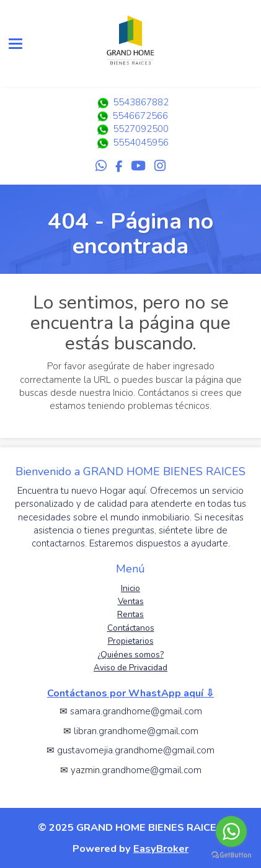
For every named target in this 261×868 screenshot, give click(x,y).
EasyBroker (161, 848)
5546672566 (130, 116)
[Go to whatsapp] (231, 831)
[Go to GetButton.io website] (231, 855)
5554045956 (141, 142)
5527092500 (141, 129)
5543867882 (131, 102)
